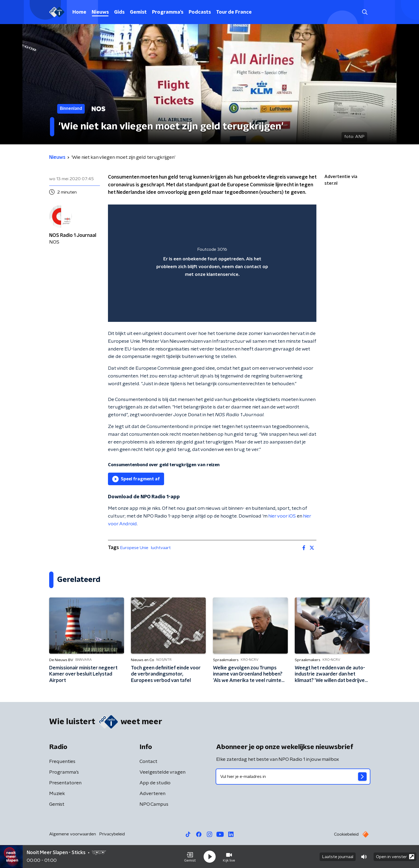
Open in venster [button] (395, 857)
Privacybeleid (112, 834)
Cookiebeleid (346, 834)
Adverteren (152, 794)
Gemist (138, 12)
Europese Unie (134, 548)
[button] (190, 857)
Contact (148, 762)
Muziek (57, 794)
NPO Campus (154, 804)
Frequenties (62, 762)
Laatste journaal (338, 857)
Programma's (168, 12)
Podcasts (200, 12)
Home (79, 12)
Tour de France (234, 12)
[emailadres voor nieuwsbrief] (293, 777)
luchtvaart (161, 548)
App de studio (155, 783)
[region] (212, 263)
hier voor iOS (282, 516)
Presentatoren (65, 783)
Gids (119, 12)
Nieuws (100, 12)
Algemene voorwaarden (73, 834)
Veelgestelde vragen (162, 772)
